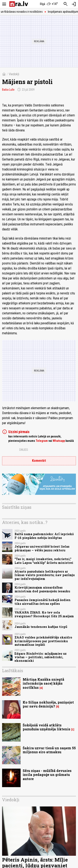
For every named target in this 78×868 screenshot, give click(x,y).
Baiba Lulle (8, 90)
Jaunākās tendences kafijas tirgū (41, 627)
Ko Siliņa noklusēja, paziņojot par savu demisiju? (48, 704)
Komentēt (39, 461)
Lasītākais (13, 670)
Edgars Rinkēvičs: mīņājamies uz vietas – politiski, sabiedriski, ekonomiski (41, 657)
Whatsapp (59, 441)
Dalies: (24, 450)
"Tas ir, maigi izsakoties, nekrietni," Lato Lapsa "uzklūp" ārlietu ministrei (44, 561)
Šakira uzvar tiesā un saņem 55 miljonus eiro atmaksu (49, 750)
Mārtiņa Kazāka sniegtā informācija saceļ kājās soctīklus (43, 683)
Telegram (42, 441)
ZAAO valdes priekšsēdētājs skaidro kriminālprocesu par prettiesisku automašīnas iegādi (43, 641)
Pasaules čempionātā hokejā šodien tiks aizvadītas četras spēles (43, 602)
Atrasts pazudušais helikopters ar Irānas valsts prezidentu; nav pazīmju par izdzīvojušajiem (45, 575)
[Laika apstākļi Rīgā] (49, 4)
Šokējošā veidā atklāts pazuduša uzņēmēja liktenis (46, 727)
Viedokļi (14, 74)
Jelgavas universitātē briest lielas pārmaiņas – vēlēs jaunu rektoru (42, 548)
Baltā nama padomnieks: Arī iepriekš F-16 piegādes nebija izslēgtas (44, 536)
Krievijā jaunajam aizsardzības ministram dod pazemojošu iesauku (42, 589)
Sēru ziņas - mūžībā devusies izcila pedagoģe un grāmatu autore (47, 775)
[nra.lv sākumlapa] (19, 4)
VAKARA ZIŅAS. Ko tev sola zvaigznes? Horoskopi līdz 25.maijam (44, 614)
